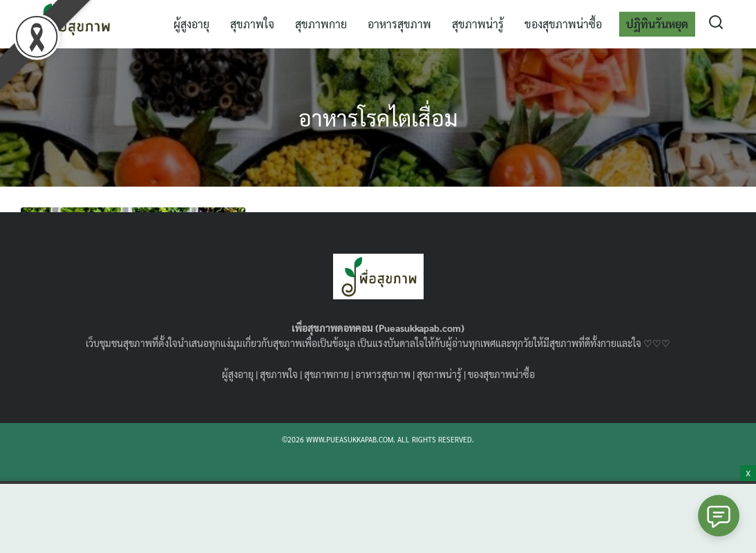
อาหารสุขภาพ (399, 24)
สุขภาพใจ (252, 24)
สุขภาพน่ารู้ (478, 24)
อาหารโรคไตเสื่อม (378, 117)
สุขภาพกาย (321, 24)
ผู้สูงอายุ (191, 24)
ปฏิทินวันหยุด (657, 24)
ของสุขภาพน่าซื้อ (563, 24)
